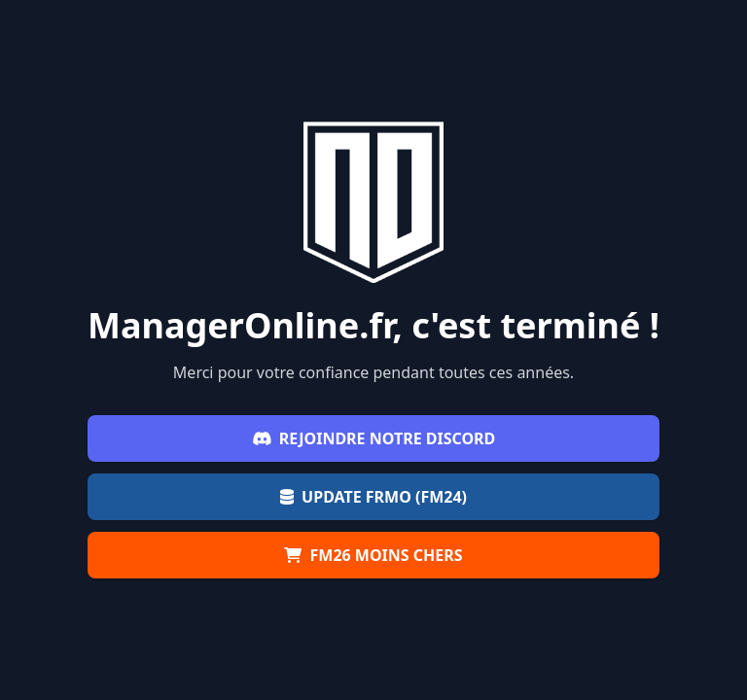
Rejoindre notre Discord (374, 438)
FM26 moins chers (373, 555)
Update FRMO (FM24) (373, 497)
